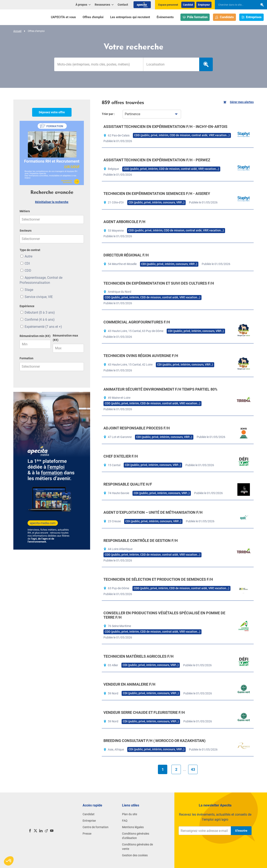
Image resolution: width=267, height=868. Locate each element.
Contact (123, 5)
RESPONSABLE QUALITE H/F (128, 484)
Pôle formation (195, 17)
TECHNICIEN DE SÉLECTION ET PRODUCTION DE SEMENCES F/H (158, 579)
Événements (165, 17)
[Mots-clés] (99, 64)
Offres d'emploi (93, 17)
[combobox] (171, 64)
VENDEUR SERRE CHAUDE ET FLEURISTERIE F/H (144, 712)
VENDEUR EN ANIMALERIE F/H (129, 684)
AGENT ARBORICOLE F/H (124, 222)
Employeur (204, 5)
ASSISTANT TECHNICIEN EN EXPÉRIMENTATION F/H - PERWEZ (157, 160)
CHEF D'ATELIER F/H (121, 456)
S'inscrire (241, 831)
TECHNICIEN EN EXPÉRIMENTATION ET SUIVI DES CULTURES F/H (159, 283)
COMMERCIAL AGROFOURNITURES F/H (137, 322)
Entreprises (252, 17)
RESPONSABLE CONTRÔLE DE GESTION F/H (141, 541)
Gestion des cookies (135, 855)
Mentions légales (133, 827)
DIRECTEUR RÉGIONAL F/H (126, 255)
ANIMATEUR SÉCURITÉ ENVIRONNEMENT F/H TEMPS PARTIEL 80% (160, 389)
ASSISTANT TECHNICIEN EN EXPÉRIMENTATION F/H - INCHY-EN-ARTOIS (165, 127)
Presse (87, 834)
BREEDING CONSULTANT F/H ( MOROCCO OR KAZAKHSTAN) (154, 741)
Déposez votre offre (52, 112)
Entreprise (89, 821)
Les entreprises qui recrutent (130, 17)
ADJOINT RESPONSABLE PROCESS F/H (137, 428)
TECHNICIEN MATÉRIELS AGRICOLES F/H (139, 656)
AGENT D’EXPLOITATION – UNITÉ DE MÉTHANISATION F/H (153, 512)
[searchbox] (234, 5)
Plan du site (130, 814)
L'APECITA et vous (63, 17)
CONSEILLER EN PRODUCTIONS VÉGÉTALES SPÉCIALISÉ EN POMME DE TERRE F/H (164, 615)
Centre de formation (96, 827)
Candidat (188, 5)
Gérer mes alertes (238, 102)
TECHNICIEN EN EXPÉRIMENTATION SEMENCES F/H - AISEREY (157, 194)
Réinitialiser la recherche (52, 202)
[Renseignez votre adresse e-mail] (205, 831)
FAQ (125, 821)
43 (193, 769)
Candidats (224, 17)
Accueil (17, 31)
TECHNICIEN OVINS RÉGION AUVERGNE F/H (141, 356)
